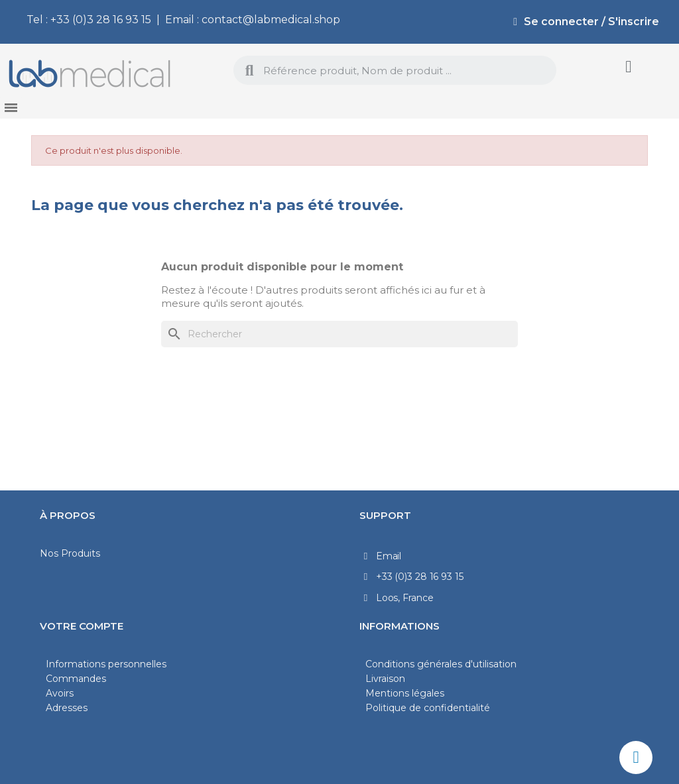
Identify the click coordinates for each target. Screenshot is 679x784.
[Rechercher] (339, 334)
